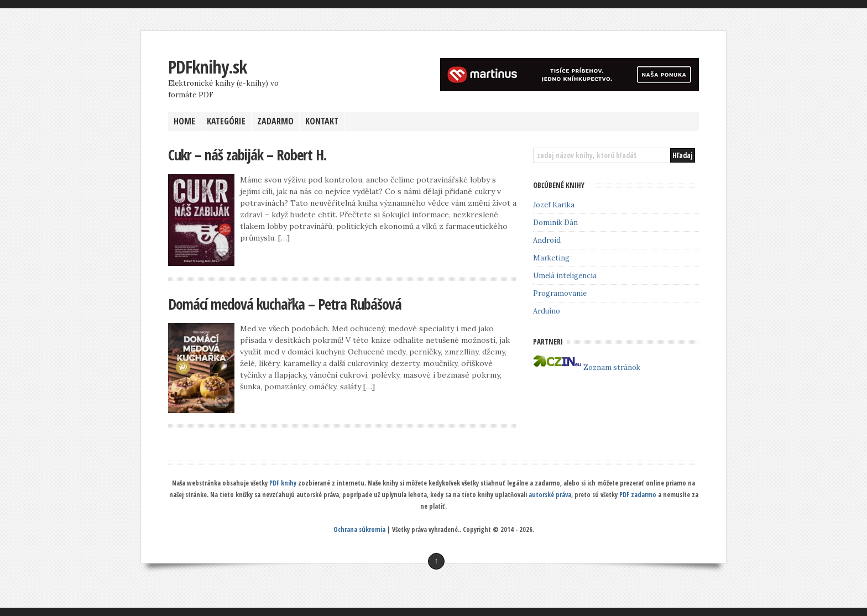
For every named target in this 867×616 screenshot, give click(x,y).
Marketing (551, 258)
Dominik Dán (555, 223)
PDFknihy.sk (207, 67)
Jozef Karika (554, 205)
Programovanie (560, 293)
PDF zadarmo (638, 495)
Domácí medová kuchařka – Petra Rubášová (285, 304)
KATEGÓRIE (226, 121)
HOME (184, 121)
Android (547, 240)
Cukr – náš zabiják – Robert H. (247, 155)
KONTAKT (322, 121)
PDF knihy (283, 483)
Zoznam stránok (612, 367)
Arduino (547, 311)
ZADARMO (275, 121)
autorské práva (550, 495)
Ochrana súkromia (359, 529)
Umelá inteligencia (565, 276)
